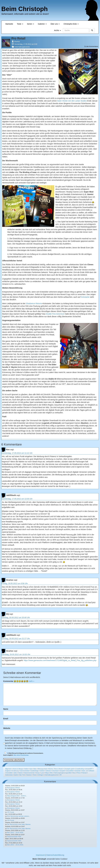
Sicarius (17, 42)
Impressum (40, 855)
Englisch (8, 771)
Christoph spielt (69, 769)
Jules (15, 773)
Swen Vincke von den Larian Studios (72, 101)
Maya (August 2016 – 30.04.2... (17, 796)
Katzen (20, 773)
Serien (31, 24)
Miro (51, 773)
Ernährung (15, 771)
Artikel (26, 769)
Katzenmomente (29, 773)
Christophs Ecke (71, 24)
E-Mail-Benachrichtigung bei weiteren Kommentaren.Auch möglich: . (23, 754)
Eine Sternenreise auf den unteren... (19, 816)
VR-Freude (11, 812)
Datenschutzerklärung (55, 855)
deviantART (89, 769)
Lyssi (42, 773)
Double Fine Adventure (55, 314)
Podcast (84, 773)
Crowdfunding (79, 769)
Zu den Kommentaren (91, 46)
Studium (29, 775)
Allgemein (8, 769)
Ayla (31, 769)
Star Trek (22, 775)
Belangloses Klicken (14, 788)
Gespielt (62, 771)
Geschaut (55, 771)
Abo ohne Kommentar (21, 755)
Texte (20, 24)
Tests (34, 775)
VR (60, 775)
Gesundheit (70, 771)
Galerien (42, 24)
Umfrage (40, 775)
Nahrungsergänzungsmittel (63, 773)
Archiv (57, 30)
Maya (47, 773)
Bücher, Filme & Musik (56, 769)
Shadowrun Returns (34, 303)
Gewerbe (78, 771)
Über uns (55, 24)
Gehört (42, 771)
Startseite (9, 24)
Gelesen (48, 771)
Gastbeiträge (34, 771)
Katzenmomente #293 (14, 837)
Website (7, 728)
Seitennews (9, 775)
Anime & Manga (18, 769)
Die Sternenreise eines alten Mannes (19, 824)
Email (6, 719)
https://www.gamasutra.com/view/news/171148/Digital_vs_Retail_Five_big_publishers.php (60, 660)
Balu (35, 769)
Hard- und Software (88, 771)
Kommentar (8, 681)
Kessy (38, 773)
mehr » (31, 681)
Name (6, 709)
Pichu (78, 773)
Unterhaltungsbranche (22, 47)
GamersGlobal (24, 771)
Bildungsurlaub (42, 769)
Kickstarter (85, 297)
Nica (74, 773)
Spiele (16, 775)
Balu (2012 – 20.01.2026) (15, 833)
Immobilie (9, 773)
